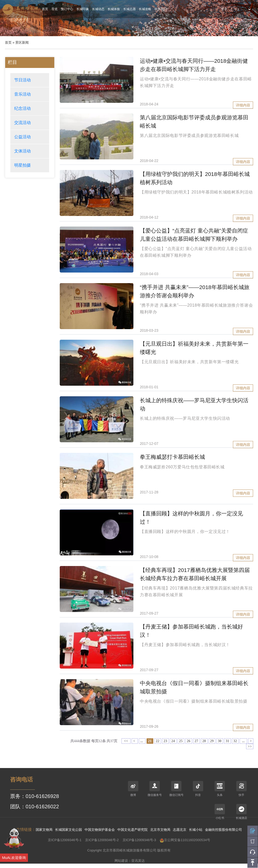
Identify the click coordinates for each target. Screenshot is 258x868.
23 (165, 741)
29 (212, 741)
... (142, 741)
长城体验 (114, 9)
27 (196, 741)
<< (126, 741)
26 (189, 741)
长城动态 (98, 9)
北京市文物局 (160, 830)
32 (235, 741)
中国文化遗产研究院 (132, 830)
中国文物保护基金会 (100, 830)
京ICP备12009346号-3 (139, 840)
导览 (55, 9)
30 (220, 741)
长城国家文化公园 (69, 830)
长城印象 (83, 9)
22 (158, 741)
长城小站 (196, 830)
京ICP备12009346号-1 (65, 840)
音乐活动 (22, 94)
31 (227, 741)
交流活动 (22, 123)
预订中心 (67, 9)
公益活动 (22, 137)
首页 (45, 9)
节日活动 (22, 80)
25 (181, 741)
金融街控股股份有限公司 (223, 830)
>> (250, 746)
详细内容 (243, 105)
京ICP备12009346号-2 (102, 840)
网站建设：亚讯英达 (130, 861)
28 (204, 741)
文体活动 (22, 151)
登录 (224, 9)
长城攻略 (145, 9)
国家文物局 (44, 830)
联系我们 (161, 9)
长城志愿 (130, 9)
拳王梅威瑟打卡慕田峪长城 (172, 457)
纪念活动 (22, 108)
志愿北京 (180, 830)
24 (173, 741)
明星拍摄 (22, 165)
